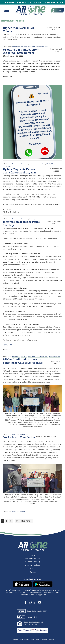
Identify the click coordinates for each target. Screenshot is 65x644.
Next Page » (26, 521)
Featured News (54, 356)
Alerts (48, 164)
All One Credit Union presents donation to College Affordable (23, 361)
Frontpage (16, 47)
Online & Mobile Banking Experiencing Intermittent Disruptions (33, 2)
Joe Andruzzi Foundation (19, 437)
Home (32, 555)
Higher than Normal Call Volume (19, 29)
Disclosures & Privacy (33, 558)
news (46, 47)
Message (24, 47)
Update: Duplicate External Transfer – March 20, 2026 (20, 171)
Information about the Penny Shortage (22, 223)
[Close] (62, 2)
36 (18, 521)
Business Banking (33, 565)
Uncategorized (35, 219)
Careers (33, 572)
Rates (32, 569)
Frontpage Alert (40, 164)
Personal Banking (33, 562)
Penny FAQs (8, 345)
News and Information (36, 47)
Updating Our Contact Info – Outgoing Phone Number (21, 51)
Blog (53, 164)
